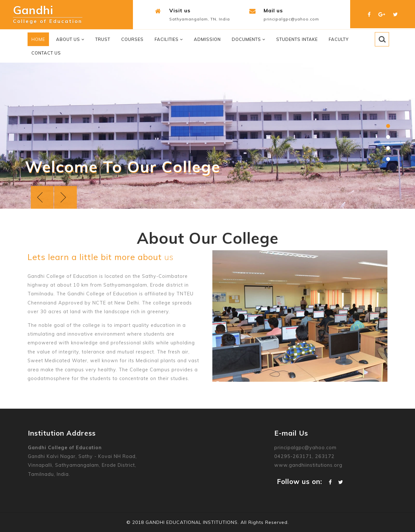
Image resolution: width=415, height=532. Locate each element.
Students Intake (297, 39)
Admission (207, 39)
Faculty (339, 39)
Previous (42, 197)
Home (38, 39)
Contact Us (46, 53)
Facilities (169, 39)
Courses (132, 39)
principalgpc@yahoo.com (291, 19)
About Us (70, 39)
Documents (249, 39)
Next (65, 197)
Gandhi (48, 12)
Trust (103, 39)
